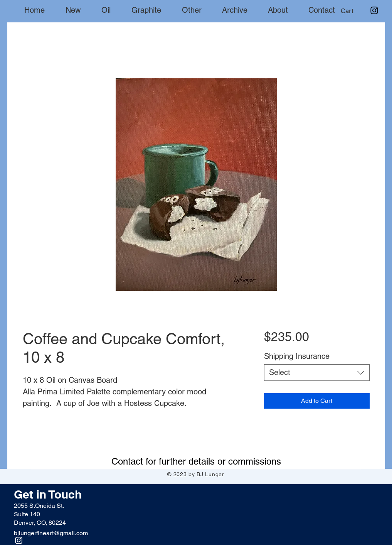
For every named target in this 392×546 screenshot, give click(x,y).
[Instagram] (374, 10)
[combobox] (317, 373)
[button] (354, 11)
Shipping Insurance (297, 356)
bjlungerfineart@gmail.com (51, 533)
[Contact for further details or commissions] (196, 461)
